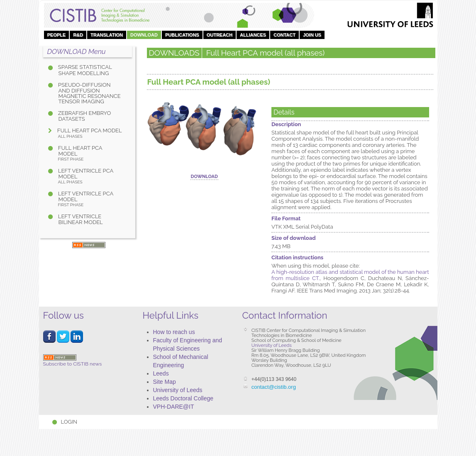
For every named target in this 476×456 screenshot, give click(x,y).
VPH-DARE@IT (174, 407)
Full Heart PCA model (89, 133)
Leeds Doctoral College (183, 398)
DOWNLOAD (144, 35)
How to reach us (174, 332)
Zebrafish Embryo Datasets (84, 116)
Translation (107, 35)
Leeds (161, 373)
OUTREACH (220, 35)
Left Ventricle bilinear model (80, 219)
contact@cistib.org (274, 387)
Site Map (165, 382)
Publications (182, 35)
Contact (284, 35)
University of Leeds (178, 390)
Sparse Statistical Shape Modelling (84, 70)
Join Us (312, 35)
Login (69, 422)
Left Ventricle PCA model (90, 176)
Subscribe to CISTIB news (73, 361)
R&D (78, 35)
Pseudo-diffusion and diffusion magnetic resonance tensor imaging (89, 93)
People (57, 35)
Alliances (253, 35)
